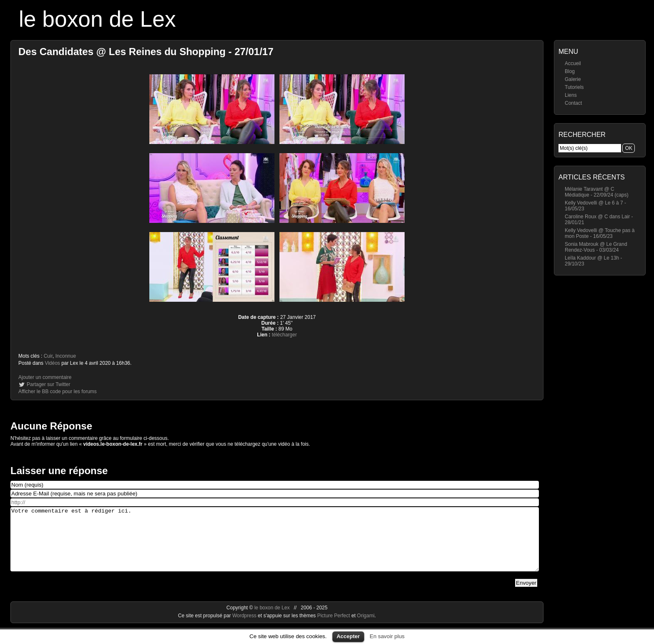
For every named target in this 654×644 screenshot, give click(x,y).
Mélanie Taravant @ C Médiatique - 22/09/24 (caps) (597, 192)
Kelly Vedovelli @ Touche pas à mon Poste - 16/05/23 (600, 233)
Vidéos (52, 363)
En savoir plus (387, 636)
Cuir (48, 356)
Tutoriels (574, 87)
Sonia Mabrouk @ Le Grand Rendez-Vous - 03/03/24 (596, 247)
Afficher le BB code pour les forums (58, 391)
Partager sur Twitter (48, 384)
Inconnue (66, 356)
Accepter (348, 636)
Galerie (573, 79)
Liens (571, 95)
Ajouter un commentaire (45, 377)
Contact (573, 103)
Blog (570, 71)
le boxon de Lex (97, 19)
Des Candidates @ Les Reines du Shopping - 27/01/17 (146, 52)
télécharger (284, 335)
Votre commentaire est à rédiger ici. (275, 546)
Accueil (573, 63)
